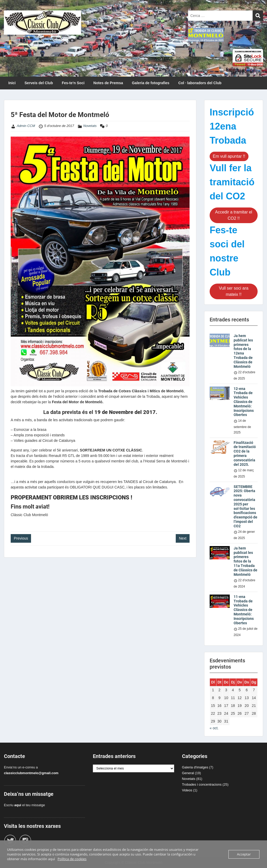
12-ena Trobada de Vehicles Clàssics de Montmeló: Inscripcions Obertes (244, 402)
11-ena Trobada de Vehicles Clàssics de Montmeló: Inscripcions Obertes (244, 610)
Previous (21, 538)
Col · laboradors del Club (200, 83)
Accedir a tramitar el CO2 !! (234, 215)
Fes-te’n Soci (73, 83)
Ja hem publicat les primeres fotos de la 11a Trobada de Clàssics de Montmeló (245, 561)
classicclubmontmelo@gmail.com (31, 773)
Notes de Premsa (108, 83)
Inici (12, 83)
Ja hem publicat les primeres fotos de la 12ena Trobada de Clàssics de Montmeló (243, 351)
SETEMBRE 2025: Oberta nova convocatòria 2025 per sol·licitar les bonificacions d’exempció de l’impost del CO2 (245, 506)
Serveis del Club (39, 83)
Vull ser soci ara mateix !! (233, 291)
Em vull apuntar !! (229, 156)
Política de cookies (72, 859)
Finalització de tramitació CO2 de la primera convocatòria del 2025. (245, 454)
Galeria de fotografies (151, 83)
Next (183, 538)
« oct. (214, 728)
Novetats (90, 126)
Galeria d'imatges (195, 767)
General (188, 773)
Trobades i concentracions (202, 784)
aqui (18, 805)
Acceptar (244, 854)
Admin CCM (26, 126)
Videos (187, 790)
